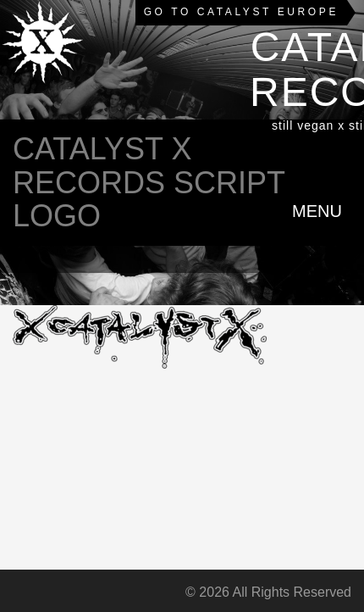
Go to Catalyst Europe (241, 12)
